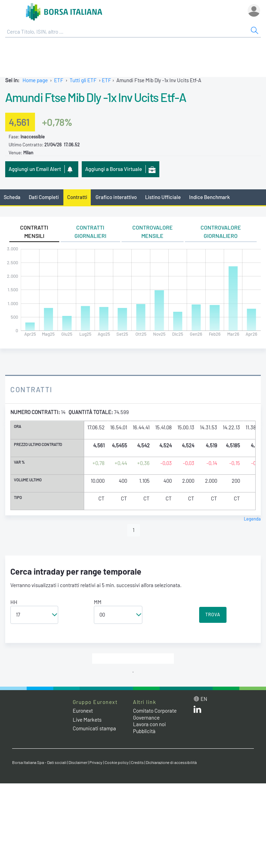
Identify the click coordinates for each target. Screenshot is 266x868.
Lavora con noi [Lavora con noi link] (149, 724)
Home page (35, 80)
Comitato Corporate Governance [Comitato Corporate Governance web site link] (155, 714)
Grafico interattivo (116, 197)
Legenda (252, 519)
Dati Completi (44, 197)
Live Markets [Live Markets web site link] (87, 720)
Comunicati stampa (94, 728)
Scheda (12, 197)
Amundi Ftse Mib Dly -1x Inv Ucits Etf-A (96, 97)
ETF (59, 80)
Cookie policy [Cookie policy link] (117, 762)
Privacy (96, 762)
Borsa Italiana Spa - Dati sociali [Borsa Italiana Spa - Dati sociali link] (39, 762)
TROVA (213, 615)
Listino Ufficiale (163, 197)
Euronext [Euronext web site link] (83, 711)
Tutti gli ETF (83, 80)
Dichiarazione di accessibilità (171, 762)
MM (98, 602)
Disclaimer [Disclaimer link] (78, 762)
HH (14, 602)
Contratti (77, 197)
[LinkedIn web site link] (197, 711)
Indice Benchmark (210, 197)
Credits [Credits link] (137, 762)
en (204, 699)
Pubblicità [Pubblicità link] (144, 731)
